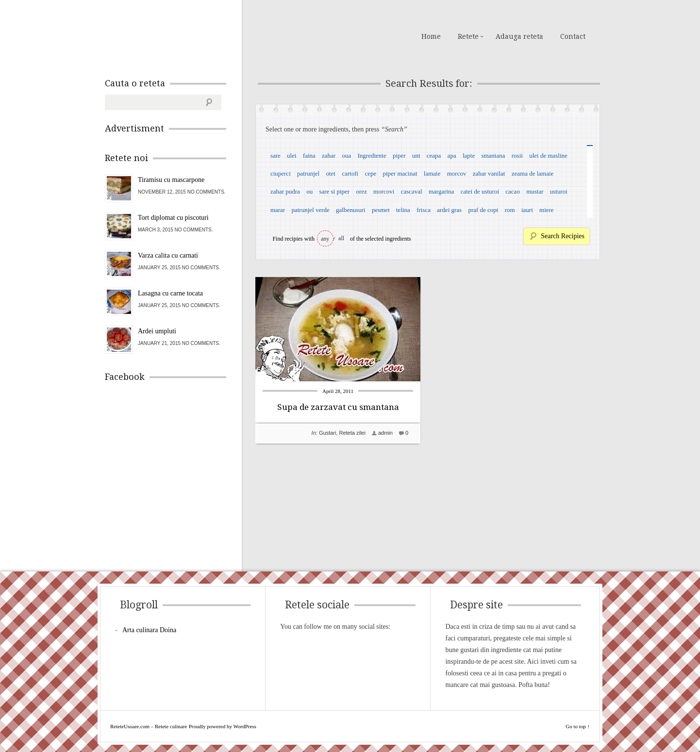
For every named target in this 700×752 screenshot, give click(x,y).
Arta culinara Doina (149, 630)
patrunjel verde (310, 210)
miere (547, 210)
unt (416, 155)
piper (399, 155)
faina (309, 155)
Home (431, 36)
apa (452, 155)
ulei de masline (548, 155)
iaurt (527, 210)
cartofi (350, 173)
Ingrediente (372, 155)
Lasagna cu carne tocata (170, 293)
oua (346, 155)
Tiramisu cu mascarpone (171, 180)
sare (275, 155)
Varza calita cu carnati (168, 255)
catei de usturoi (480, 191)
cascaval (412, 191)
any (325, 239)
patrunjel (308, 173)
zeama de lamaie (533, 173)
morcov (457, 173)
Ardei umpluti (157, 331)
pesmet (381, 210)
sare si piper (334, 191)
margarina (441, 191)
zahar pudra (285, 191)
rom (510, 210)
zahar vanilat (489, 173)
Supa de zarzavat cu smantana (338, 407)
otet (331, 173)
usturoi (559, 191)
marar (278, 210)
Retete (468, 36)
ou (309, 191)
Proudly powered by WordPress (223, 726)
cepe (370, 173)
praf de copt (483, 210)
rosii (517, 155)
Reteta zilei (352, 433)
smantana (493, 155)
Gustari (327, 433)
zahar (329, 155)
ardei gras (449, 210)
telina (403, 210)
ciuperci (281, 173)
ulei (292, 155)
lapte (469, 155)
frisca (424, 210)
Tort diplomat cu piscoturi (173, 218)
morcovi (384, 191)
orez (361, 191)
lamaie (432, 173)
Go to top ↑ (578, 726)
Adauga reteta (519, 36)
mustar (535, 191)
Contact (573, 36)
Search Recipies (563, 236)
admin (385, 433)
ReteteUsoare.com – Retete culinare (175, 35)
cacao (513, 191)
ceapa (434, 155)
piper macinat (400, 173)
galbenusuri (351, 210)
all (341, 238)
